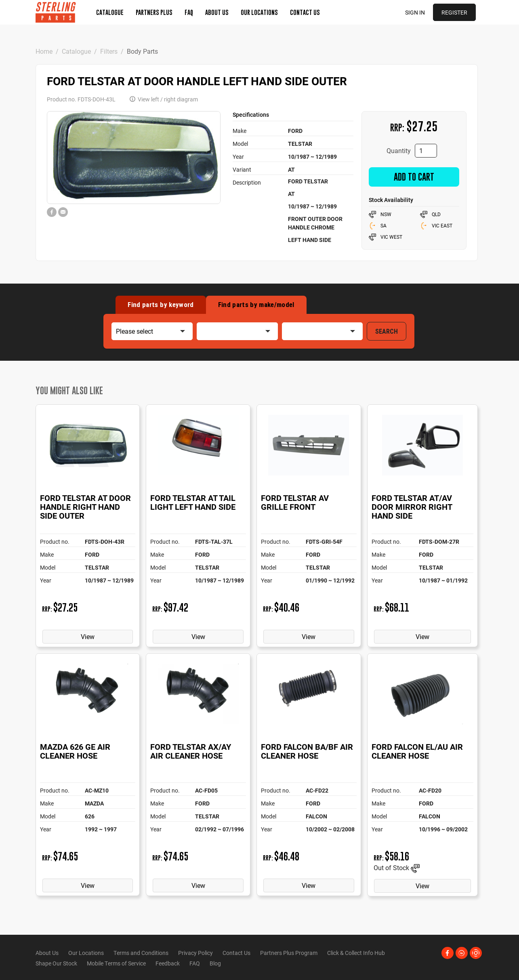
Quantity (399, 150)
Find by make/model (256, 305)
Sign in (415, 12)
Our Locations (259, 12)
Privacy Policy (195, 953)
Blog (215, 963)
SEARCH (387, 331)
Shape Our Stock (56, 963)
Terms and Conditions (141, 953)
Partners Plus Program (289, 953)
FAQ (189, 12)
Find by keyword (161, 305)
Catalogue (110, 12)
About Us (217, 12)
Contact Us (305, 12)
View (88, 636)
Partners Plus (154, 12)
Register (454, 12)
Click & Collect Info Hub (356, 953)
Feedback (168, 963)
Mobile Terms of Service (116, 963)
